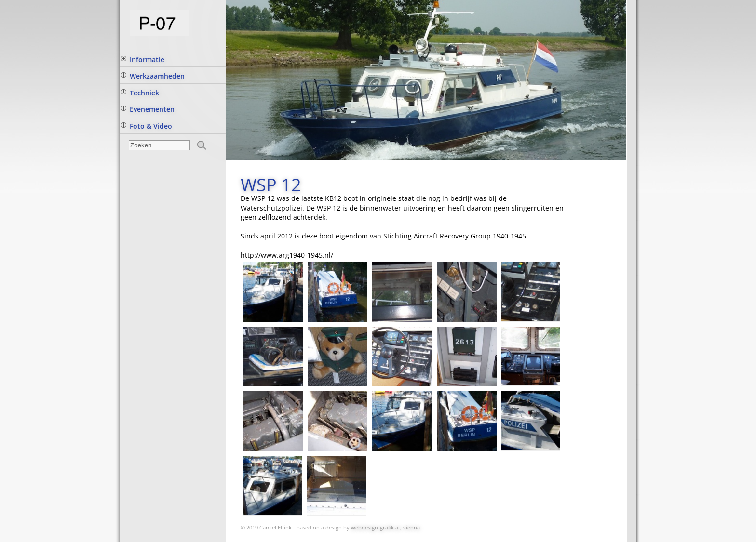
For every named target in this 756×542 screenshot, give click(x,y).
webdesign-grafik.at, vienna (385, 527)
